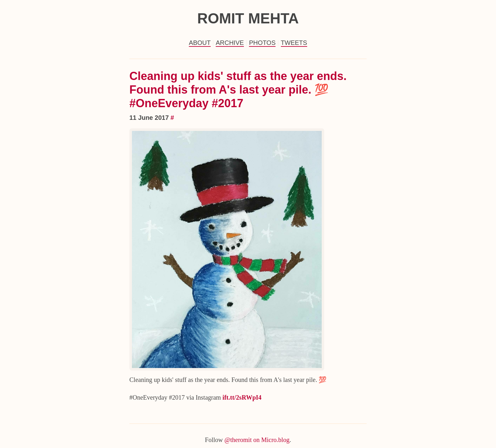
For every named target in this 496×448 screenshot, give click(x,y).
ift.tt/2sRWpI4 (242, 397)
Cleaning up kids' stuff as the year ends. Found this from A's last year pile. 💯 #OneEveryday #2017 (238, 90)
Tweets (294, 43)
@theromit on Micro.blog (257, 440)
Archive (230, 43)
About (200, 43)
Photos (262, 43)
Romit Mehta (248, 18)
